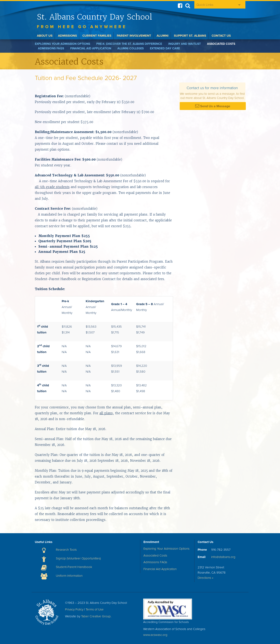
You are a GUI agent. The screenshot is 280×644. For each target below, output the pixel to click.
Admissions (67, 36)
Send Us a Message (213, 106)
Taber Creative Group (96, 616)
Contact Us (221, 36)
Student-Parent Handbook (74, 567)
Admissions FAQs (51, 48)
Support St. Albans (190, 36)
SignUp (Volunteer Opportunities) (78, 558)
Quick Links (205, 5)
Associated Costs (221, 44)
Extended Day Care (165, 48)
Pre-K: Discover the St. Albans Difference (129, 44)
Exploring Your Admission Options (62, 44)
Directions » (205, 578)
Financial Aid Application (91, 48)
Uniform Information (69, 576)
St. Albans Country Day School (94, 17)
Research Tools (66, 550)
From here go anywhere (82, 27)
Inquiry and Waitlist (185, 44)
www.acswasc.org (155, 635)
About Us (45, 36)
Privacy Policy (74, 609)
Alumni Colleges (131, 48)
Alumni (163, 36)
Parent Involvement (134, 36)
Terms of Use (95, 609)
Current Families (97, 36)
